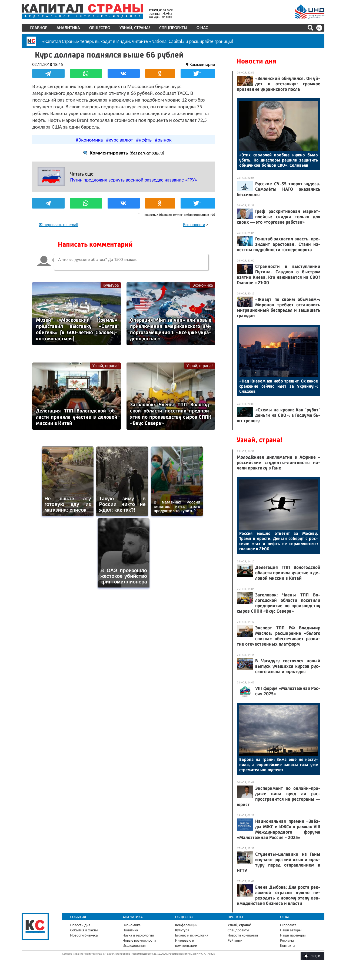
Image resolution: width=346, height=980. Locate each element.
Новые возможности (139, 940)
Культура (111, 285)
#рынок (163, 140)
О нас (202, 28)
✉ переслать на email (59, 225)
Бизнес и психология (192, 935)
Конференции (186, 925)
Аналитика (68, 28)
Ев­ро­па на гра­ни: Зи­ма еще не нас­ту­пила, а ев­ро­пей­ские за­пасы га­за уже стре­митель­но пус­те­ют (279, 765)
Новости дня (256, 61)
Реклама (287, 940)
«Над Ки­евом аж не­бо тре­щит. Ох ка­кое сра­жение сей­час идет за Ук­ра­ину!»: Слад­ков (279, 386)
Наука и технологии (138, 935)
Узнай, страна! (135, 28)
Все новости (194, 225)
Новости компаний (243, 935)
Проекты (235, 917)
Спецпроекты (174, 28)
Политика (130, 930)
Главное (39, 28)
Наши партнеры (293, 935)
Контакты (288, 946)
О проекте (288, 925)
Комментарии (202, 64)
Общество (100, 28)
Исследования (134, 946)
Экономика (202, 285)
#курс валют (120, 140)
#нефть (144, 140)
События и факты (84, 930)
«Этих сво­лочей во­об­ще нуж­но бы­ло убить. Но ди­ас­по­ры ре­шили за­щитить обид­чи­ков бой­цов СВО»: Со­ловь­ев (279, 160)
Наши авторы (291, 930)
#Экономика (89, 140)
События (78, 917)
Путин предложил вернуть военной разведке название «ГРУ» (134, 180)
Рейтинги (235, 940)
